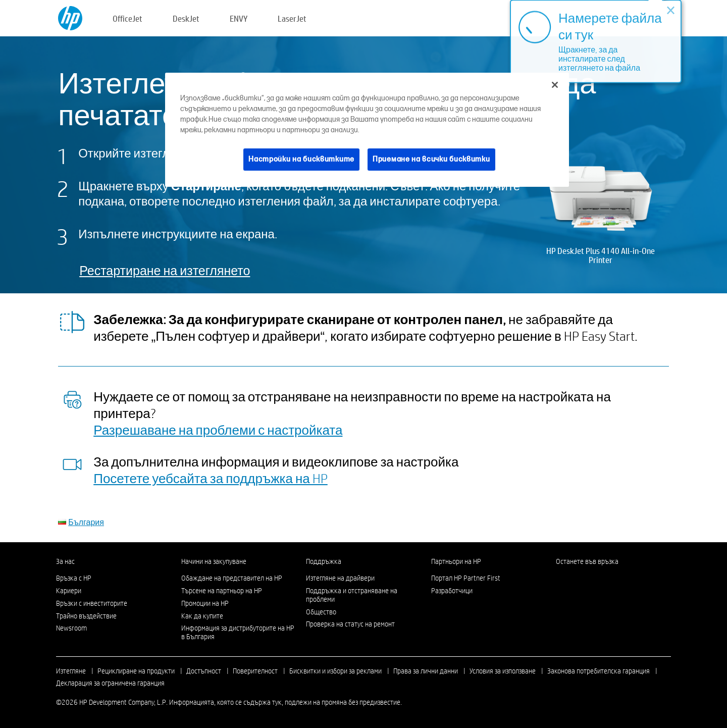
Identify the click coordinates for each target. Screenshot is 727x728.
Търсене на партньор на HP (222, 591)
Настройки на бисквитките (301, 159)
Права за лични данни (426, 671)
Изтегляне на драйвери (340, 578)
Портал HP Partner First (466, 578)
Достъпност (204, 671)
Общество (321, 612)
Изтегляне (71, 671)
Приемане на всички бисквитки (431, 159)
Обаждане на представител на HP (232, 578)
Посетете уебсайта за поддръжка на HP (211, 478)
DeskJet (186, 18)
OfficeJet (127, 18)
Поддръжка (324, 561)
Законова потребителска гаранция (599, 671)
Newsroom (71, 628)
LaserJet (292, 18)
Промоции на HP (205, 603)
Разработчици (452, 591)
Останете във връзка (587, 561)
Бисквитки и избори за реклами (335, 671)
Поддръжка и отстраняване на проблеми (352, 595)
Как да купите (202, 616)
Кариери (69, 591)
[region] (367, 130)
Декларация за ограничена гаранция (110, 683)
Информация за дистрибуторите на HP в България (238, 632)
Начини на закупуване (214, 561)
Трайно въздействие (86, 616)
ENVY (239, 18)
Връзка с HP (74, 578)
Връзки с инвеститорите (92, 603)
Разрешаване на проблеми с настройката (218, 430)
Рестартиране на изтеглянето (165, 270)
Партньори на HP (456, 561)
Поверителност (255, 671)
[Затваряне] (555, 85)
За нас (65, 561)
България (86, 522)
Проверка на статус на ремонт (350, 624)
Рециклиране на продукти (136, 671)
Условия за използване (503, 671)
